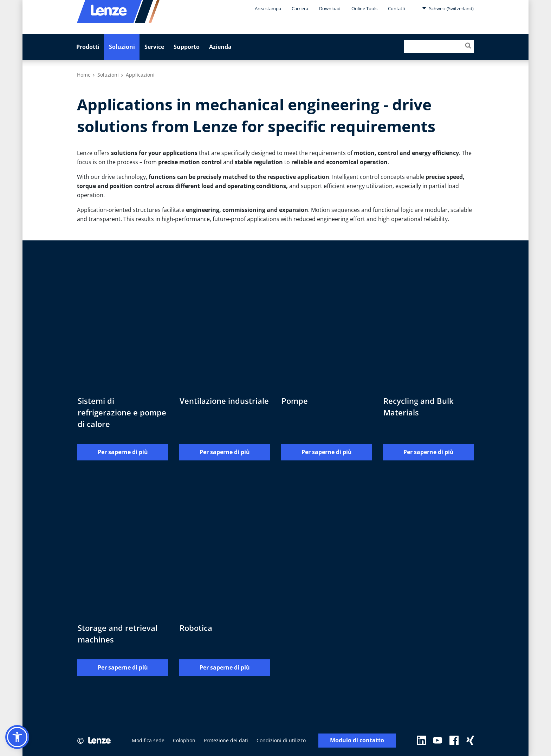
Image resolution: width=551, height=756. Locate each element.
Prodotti (88, 47)
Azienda (220, 47)
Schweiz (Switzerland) (448, 8)
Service (154, 47)
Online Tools (364, 8)
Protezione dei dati (226, 740)
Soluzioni (122, 47)
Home (84, 75)
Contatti (397, 8)
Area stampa (268, 8)
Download (330, 8)
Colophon (184, 740)
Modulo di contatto (357, 741)
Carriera (300, 8)
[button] (17, 737)
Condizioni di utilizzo (281, 740)
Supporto (187, 47)
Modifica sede (148, 740)
